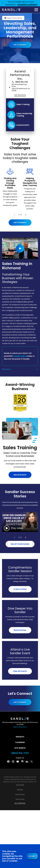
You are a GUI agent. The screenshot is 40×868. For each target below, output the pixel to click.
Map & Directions (20, 727)
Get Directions (20, 95)
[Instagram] (13, 762)
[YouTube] (18, 762)
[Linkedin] (27, 762)
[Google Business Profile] (22, 762)
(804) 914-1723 (22, 82)
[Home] (12, 10)
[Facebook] (8, 762)
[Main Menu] (36, 10)
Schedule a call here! (27, 5)
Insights (20, 737)
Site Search (20, 748)
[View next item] (26, 215)
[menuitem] (20, 785)
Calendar (20, 742)
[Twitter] (32, 762)
